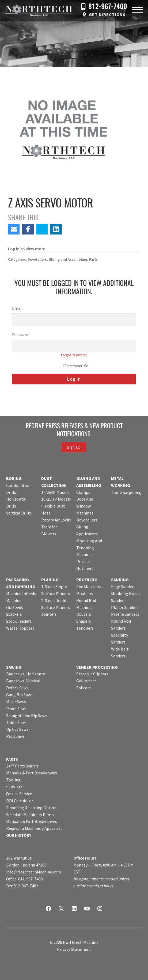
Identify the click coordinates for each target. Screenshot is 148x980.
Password (21, 335)
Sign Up (74, 447)
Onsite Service (19, 794)
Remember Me (74, 366)
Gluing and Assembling (68, 259)
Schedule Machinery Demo (30, 815)
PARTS (12, 759)
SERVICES (15, 787)
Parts (94, 259)
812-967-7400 (108, 7)
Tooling (13, 780)
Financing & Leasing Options (32, 808)
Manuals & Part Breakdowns (32, 773)
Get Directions (107, 14)
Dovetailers (37, 259)
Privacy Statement (74, 949)
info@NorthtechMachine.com (34, 872)
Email (17, 308)
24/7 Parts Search (22, 766)
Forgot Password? (74, 355)
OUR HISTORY (19, 835)
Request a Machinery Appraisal (34, 828)
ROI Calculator (20, 801)
